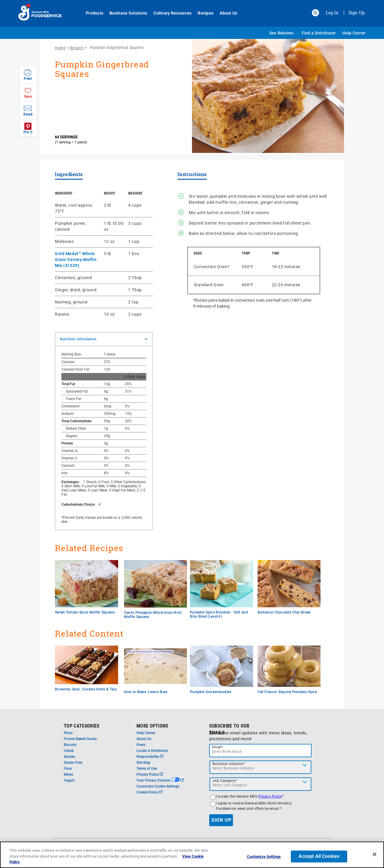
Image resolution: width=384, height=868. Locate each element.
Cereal (69, 751)
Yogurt (69, 780)
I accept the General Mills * (250, 796)
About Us (225, 13)
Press (141, 745)
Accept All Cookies (319, 857)
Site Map (143, 763)
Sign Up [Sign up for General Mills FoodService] (357, 12)
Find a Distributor (319, 33)
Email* (218, 747)
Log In (332, 12)
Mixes (69, 774)
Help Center (354, 33)
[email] (261, 751)
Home (60, 48)
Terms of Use (147, 769)
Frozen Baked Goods (80, 739)
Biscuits (70, 745)
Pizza (68, 733)
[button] (315, 13)
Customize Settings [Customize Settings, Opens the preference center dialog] (264, 858)
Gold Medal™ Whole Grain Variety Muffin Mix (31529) (76, 260)
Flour (68, 769)
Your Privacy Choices (160, 780)
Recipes (202, 13)
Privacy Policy (150, 774)
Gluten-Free (73, 763)
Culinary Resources (169, 13)
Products (91, 13)
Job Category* (225, 781)
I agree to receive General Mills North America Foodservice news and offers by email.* (254, 806)
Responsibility (150, 757)
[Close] (375, 856)
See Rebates (281, 33)
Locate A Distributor (152, 751)
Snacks (69, 757)
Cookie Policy (149, 792)
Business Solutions (125, 13)
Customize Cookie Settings (158, 786)
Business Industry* (229, 764)
